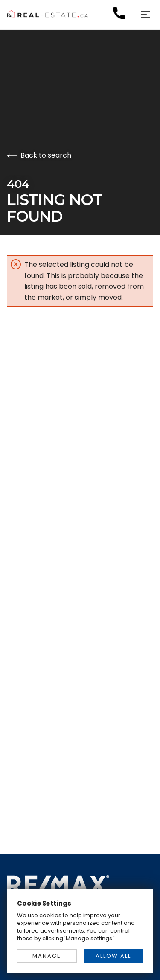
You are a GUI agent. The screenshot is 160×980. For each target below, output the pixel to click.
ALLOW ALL (113, 956)
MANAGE (47, 956)
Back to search (39, 155)
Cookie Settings (44, 903)
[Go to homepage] (80, 15)
